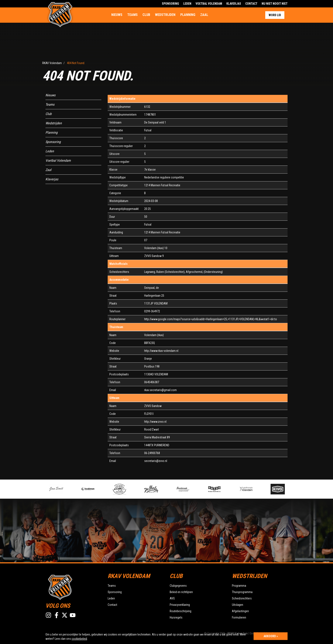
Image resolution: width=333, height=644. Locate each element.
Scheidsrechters (242, 598)
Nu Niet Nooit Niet (275, 4)
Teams (132, 15)
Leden (187, 4)
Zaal (204, 15)
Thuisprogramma (242, 592)
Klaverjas (234, 4)
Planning (188, 15)
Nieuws (117, 15)
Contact (251, 4)
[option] (127, 489)
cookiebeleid (79, 639)
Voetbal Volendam (209, 4)
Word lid (275, 15)
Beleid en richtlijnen (181, 592)
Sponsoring (170, 4)
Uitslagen (238, 605)
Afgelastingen (240, 611)
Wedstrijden (165, 15)
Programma (239, 586)
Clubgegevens (178, 586)
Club (146, 15)
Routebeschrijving (181, 611)
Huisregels (176, 617)
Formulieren (239, 617)
